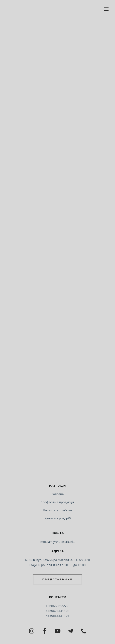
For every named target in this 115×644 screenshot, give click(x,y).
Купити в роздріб (58, 518)
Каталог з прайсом (58, 510)
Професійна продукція (57, 502)
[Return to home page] (57, 473)
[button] (57, 579)
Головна (58, 494)
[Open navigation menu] (106, 9)
